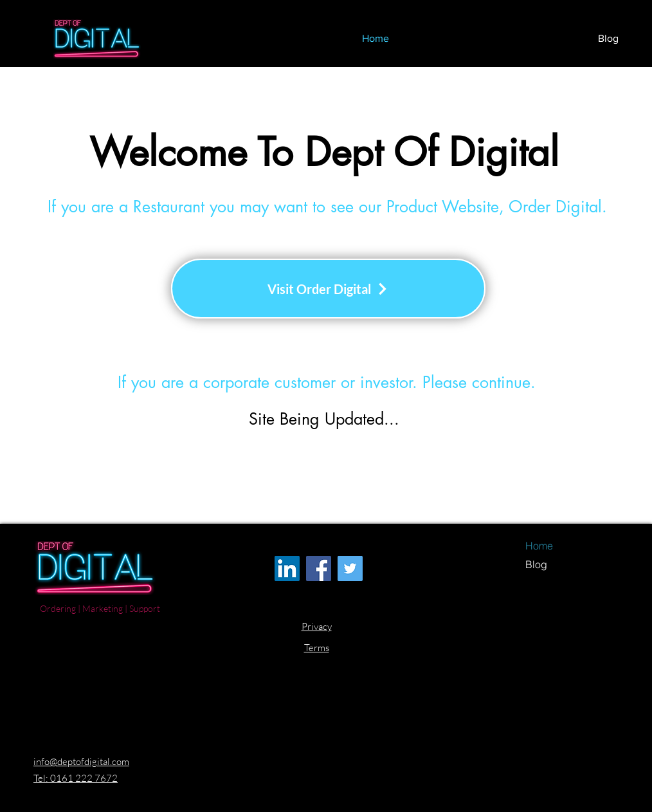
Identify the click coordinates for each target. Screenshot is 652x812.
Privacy (317, 626)
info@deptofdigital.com (81, 761)
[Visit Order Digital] (328, 289)
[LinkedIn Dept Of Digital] (287, 568)
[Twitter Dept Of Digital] (350, 568)
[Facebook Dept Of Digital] (319, 568)
